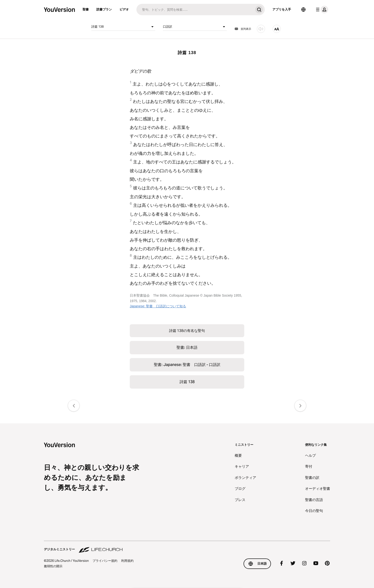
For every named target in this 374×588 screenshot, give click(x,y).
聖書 (86, 9)
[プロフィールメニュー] (321, 10)
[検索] (195, 10)
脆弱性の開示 (53, 566)
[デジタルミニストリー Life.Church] (187, 547)
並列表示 (243, 29)
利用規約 (127, 561)
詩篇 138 (123, 27)
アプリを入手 (282, 9)
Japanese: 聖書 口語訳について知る (158, 306)
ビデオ (124, 9)
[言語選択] (303, 10)
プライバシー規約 (105, 561)
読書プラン (104, 9)
